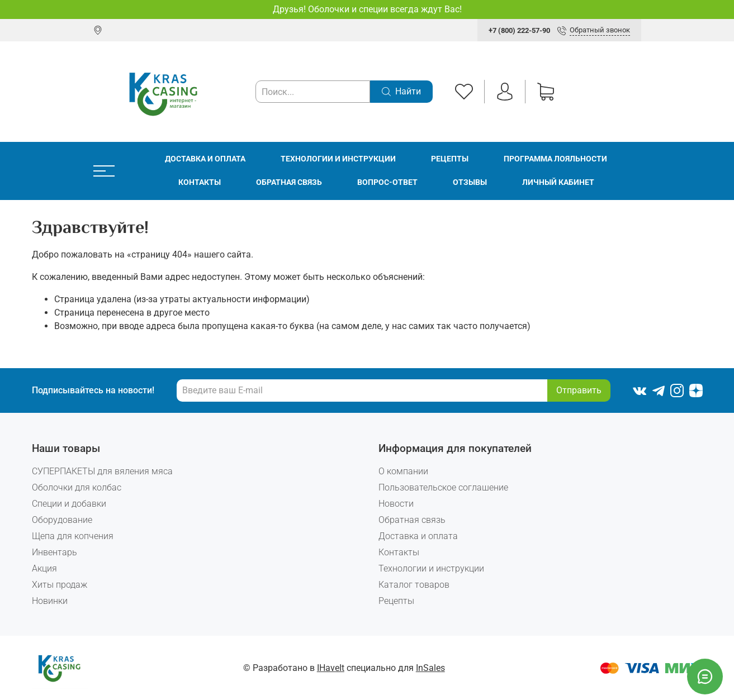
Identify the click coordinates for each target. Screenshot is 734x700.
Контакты (200, 182)
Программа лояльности (555, 159)
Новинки (50, 601)
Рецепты (450, 159)
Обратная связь (289, 182)
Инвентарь (55, 552)
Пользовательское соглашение (443, 487)
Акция (44, 568)
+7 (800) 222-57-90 (519, 30)
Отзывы (470, 182)
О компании (403, 471)
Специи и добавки (69, 504)
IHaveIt (331, 668)
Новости (396, 504)
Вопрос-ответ (387, 182)
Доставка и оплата (205, 159)
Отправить (579, 390)
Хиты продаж (60, 585)
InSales (430, 668)
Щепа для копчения (73, 536)
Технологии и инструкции (338, 159)
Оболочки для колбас (77, 487)
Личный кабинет (558, 182)
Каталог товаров (414, 585)
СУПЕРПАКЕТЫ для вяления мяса (102, 471)
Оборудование (62, 520)
